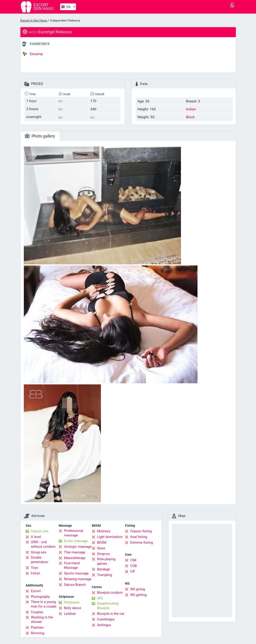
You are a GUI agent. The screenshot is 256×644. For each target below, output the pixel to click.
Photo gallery (40, 136)
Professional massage (74, 533)
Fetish (35, 573)
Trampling (105, 575)
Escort (36, 591)
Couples (37, 612)
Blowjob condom (110, 593)
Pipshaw (37, 627)
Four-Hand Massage (72, 565)
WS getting (138, 595)
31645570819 (39, 44)
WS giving (138, 589)
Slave (101, 548)
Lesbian (70, 614)
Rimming (38, 633)
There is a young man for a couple (44, 604)
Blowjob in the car (111, 614)
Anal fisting (139, 537)
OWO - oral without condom (43, 544)
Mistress (104, 531)
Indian (191, 109)
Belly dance (73, 608)
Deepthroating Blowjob (108, 606)
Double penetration (39, 560)
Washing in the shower (42, 620)
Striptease (72, 602)
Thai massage (75, 552)
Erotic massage (76, 541)
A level (36, 537)
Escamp (33, 54)
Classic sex (40, 531)
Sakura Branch (75, 585)
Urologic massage (78, 547)
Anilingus (104, 625)
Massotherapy (75, 558)
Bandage (104, 569)
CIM (133, 560)
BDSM (102, 543)
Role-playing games (106, 561)
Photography (40, 597)
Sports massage (76, 573)
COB (133, 566)
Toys (34, 568)
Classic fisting (141, 531)
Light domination (110, 537)
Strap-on (103, 554)
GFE (100, 598)
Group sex (38, 552)
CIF (133, 572)
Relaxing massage (78, 579)
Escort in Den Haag (34, 20)
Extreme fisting (141, 543)
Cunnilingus (106, 619)
